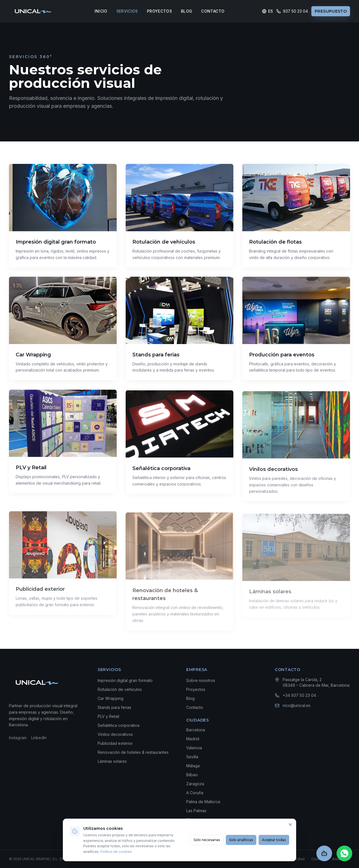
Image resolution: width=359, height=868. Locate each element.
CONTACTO (213, 11)
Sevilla (192, 757)
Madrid (193, 739)
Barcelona (196, 730)
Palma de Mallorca (203, 802)
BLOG (187, 11)
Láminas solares (112, 761)
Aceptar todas (274, 840)
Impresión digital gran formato (125, 680)
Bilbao (192, 775)
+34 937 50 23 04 (299, 695)
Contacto (195, 707)
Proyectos (196, 689)
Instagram (18, 738)
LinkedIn (39, 738)
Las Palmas (196, 811)
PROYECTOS (159, 11)
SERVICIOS (127, 11)
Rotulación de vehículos (120, 689)
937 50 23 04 (292, 11)
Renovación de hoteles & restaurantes (133, 752)
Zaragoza (195, 784)
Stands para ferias (114, 707)
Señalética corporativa (118, 725)
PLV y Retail (108, 716)
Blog (190, 698)
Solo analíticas (241, 840)
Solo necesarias (207, 840)
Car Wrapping (111, 698)
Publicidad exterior (115, 743)
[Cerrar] (290, 825)
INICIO (101, 11)
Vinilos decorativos (115, 734)
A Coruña (195, 793)
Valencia (194, 748)
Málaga (193, 766)
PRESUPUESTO (331, 11)
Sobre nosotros (201, 680)
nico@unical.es (297, 705)
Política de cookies (116, 852)
